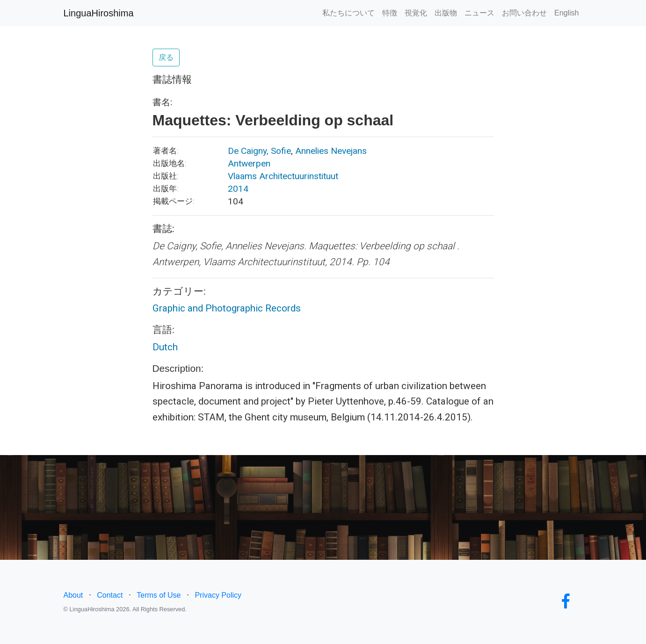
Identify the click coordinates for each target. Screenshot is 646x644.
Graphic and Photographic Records (227, 308)
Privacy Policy (218, 595)
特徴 (390, 13)
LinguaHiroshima (99, 13)
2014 (238, 189)
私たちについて (348, 13)
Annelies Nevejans (331, 151)
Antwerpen (249, 163)
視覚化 (416, 13)
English (566, 13)
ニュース (479, 13)
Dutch (165, 347)
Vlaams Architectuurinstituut (283, 176)
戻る (166, 57)
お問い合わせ (524, 13)
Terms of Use (159, 595)
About (73, 595)
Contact (110, 595)
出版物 (446, 13)
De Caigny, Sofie (259, 151)
